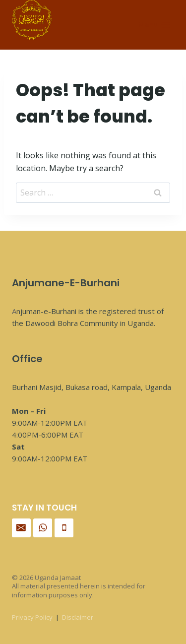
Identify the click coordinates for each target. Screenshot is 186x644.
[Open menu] (154, 25)
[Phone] (64, 528)
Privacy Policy (32, 617)
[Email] (21, 528)
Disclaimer (78, 617)
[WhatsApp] (43, 528)
